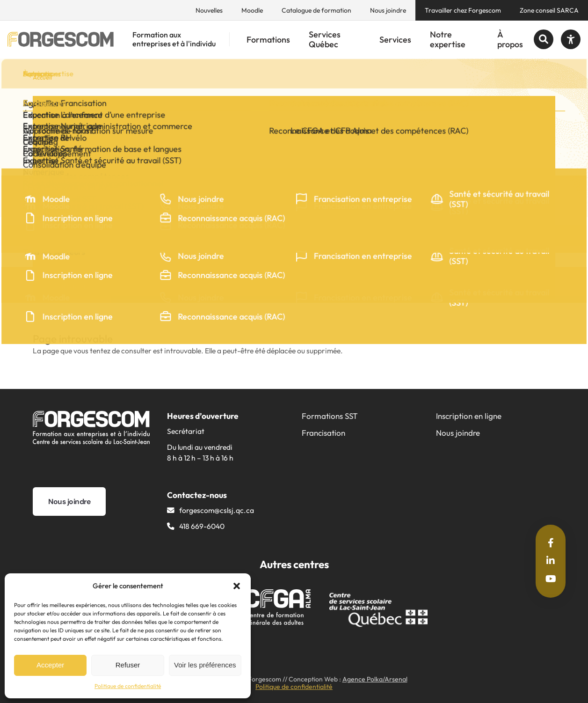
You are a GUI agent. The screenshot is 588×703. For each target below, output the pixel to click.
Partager (74, 286)
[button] (237, 586)
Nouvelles (209, 10)
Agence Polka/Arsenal (375, 679)
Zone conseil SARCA (549, 10)
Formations (268, 40)
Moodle (252, 10)
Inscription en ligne (469, 416)
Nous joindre (388, 10)
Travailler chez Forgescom (463, 10)
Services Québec (325, 40)
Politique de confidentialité (128, 686)
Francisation (323, 433)
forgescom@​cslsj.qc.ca (217, 510)
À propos (510, 40)
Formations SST (330, 416)
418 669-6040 (202, 526)
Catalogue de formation (316, 10)
